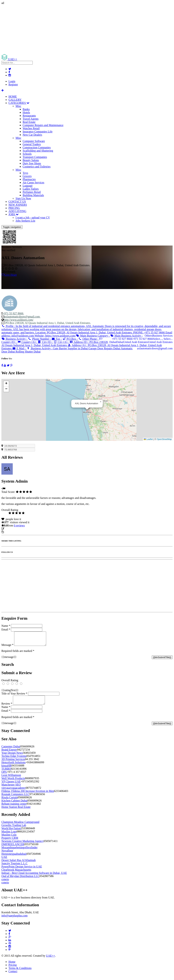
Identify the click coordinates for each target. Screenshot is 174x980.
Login (12, 81)
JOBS (14, 214)
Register (13, 84)
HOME (13, 96)
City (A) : (61, 342)
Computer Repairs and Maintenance (43, 125)
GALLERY (15, 100)
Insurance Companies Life (38, 132)
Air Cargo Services (33, 182)
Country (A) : (27, 342)
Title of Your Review (14, 696)
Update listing (13, 529)
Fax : (57, 339)
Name (6, 626)
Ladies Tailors (31, 189)
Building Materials (33, 195)
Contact (13, 975)
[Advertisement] (87, 29)
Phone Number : (40, 339)
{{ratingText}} (10, 693)
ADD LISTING (17, 211)
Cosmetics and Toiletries (37, 167)
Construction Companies (37, 147)
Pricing (13, 969)
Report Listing (12, 532)
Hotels (26, 112)
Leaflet (148, 439)
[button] (101, 402)
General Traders (32, 144)
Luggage (28, 186)
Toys (25, 173)
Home (12, 966)
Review (7, 708)
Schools (27, 154)
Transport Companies (35, 157)
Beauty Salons (31, 160)
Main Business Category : (93, 336)
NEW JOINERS (18, 205)
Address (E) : (55, 344)
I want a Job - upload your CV (33, 217)
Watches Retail (31, 128)
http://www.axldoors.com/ (19, 320)
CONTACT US (17, 202)
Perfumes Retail (32, 192)
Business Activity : (15, 339)
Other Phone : (89, 339)
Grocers (27, 176)
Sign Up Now (23, 198)
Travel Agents (31, 119)
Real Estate (29, 122)
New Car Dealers (32, 135)
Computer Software (34, 141)
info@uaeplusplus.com (14, 920)
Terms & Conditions (20, 972)
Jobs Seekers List (25, 221)
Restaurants (29, 116)
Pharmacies (29, 179)
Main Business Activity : (126, 336)
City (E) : (46, 342)
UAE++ (50, 960)
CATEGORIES (19, 103)
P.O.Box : (70, 339)
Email (6, 629)
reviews (19, 525)
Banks (26, 109)
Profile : (87, 331)
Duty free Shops (32, 163)
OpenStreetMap (164, 439)
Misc (18, 106)
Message (7, 648)
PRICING (14, 208)
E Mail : (19, 348)
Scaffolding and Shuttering (38, 151)
